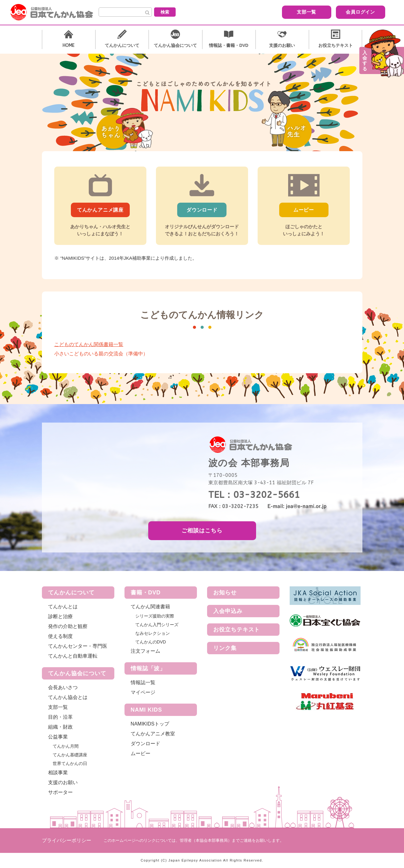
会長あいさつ (63, 687)
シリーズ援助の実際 (155, 616)
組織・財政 (60, 727)
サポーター (60, 792)
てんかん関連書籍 (150, 607)
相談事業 (58, 773)
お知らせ (225, 593)
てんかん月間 (66, 746)
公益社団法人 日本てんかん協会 (57, 12)
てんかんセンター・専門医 (78, 646)
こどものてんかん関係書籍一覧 (89, 344)
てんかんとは (63, 607)
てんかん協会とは (68, 697)
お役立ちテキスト (237, 630)
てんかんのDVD (151, 642)
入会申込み (228, 611)
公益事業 (58, 737)
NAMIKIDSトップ (150, 724)
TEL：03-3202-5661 (254, 495)
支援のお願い (63, 782)
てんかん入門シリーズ (157, 625)
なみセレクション (153, 633)
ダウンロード (145, 744)
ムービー (141, 753)
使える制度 (60, 636)
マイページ (143, 692)
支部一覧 (274, 12)
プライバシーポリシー (67, 840)
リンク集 (225, 648)
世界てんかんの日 (70, 763)
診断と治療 (60, 616)
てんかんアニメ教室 (153, 734)
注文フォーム (145, 651)
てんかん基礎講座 (70, 755)
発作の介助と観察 (68, 626)
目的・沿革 (60, 717)
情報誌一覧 (143, 682)
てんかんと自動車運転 (73, 656)
